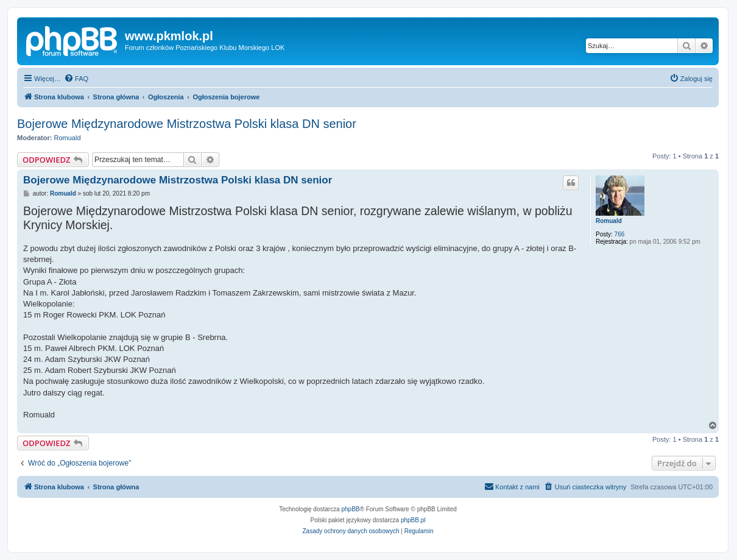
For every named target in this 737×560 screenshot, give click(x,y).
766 (620, 234)
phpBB (351, 509)
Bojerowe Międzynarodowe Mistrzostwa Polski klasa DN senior (187, 124)
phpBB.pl (413, 520)
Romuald (68, 138)
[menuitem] (76, 79)
